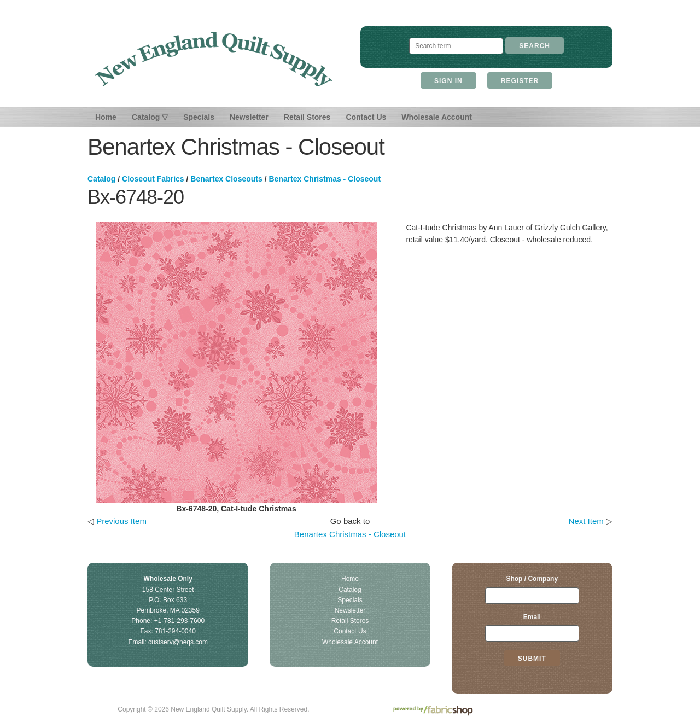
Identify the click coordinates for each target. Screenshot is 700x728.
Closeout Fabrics (153, 179)
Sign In (448, 81)
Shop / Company (532, 579)
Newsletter (249, 117)
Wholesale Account (437, 117)
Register (520, 81)
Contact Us (366, 117)
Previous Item (121, 521)
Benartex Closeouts (226, 179)
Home (106, 117)
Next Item (586, 521)
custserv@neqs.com (178, 642)
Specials (199, 117)
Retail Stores (307, 117)
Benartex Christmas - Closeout (325, 179)
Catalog (101, 179)
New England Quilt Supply (214, 59)
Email (532, 617)
